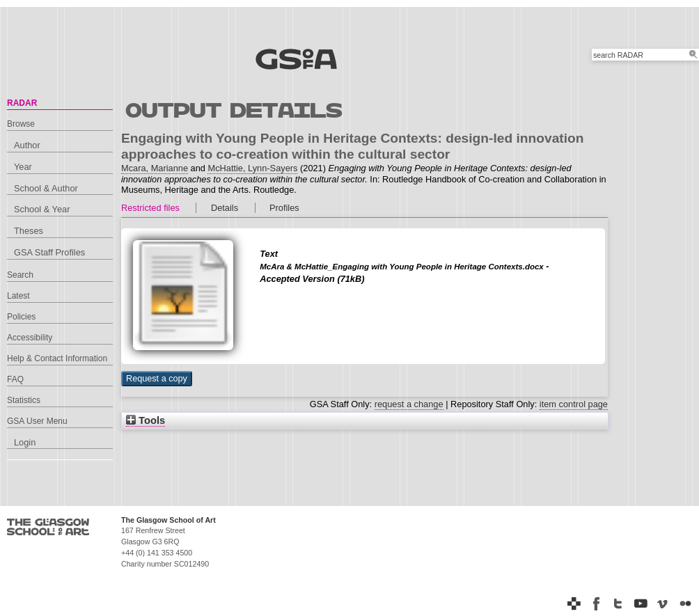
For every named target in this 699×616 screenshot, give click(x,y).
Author (27, 145)
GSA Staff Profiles (49, 252)
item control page (574, 404)
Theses (29, 231)
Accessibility (30, 338)
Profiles (284, 208)
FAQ (15, 379)
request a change (409, 404)
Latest (18, 296)
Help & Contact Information (57, 358)
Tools (146, 420)
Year (23, 167)
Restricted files (150, 208)
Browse (21, 124)
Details (225, 208)
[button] (157, 379)
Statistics (24, 400)
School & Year (42, 209)
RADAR (22, 103)
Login (25, 442)
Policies (21, 317)
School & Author (46, 188)
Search (20, 275)
